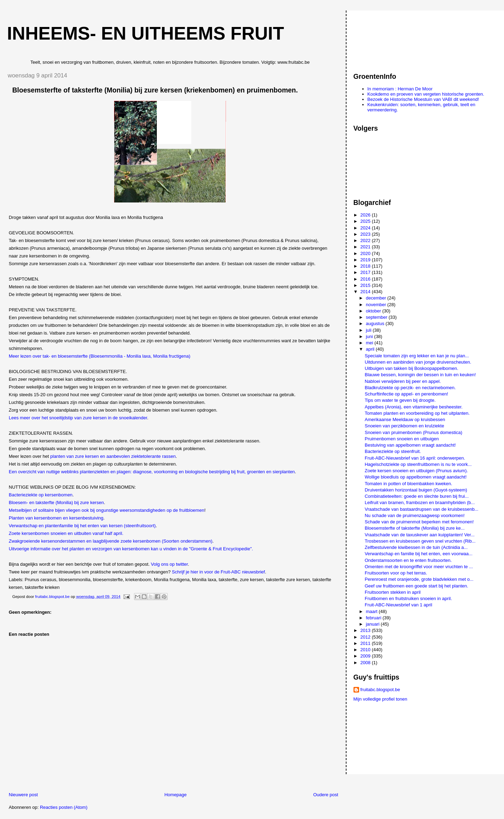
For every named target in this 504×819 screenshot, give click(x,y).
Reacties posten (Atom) (64, 807)
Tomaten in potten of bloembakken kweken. (408, 484)
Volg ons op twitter (169, 564)
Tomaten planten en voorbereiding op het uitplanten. (417, 413)
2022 (366, 240)
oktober (374, 311)
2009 (366, 656)
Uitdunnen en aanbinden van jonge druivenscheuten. (418, 362)
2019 (366, 260)
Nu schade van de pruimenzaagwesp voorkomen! (415, 515)
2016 (366, 279)
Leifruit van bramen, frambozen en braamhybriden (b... (420, 503)
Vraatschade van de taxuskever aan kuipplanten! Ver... (420, 535)
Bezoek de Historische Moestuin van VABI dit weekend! (423, 99)
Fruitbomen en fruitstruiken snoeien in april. (408, 598)
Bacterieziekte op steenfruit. (393, 451)
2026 (366, 215)
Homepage (176, 795)
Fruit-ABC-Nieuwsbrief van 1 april (398, 605)
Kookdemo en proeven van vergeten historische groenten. (426, 94)
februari (374, 618)
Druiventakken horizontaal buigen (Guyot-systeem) (416, 490)
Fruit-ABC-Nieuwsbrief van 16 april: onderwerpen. (415, 458)
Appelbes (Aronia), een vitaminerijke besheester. (414, 407)
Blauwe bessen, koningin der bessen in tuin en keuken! (420, 375)
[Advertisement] (385, 38)
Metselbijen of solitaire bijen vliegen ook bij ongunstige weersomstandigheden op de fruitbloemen (107, 510)
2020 (366, 253)
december (376, 298)
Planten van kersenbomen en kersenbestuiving (56, 518)
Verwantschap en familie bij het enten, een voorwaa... (419, 554)
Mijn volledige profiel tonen (380, 699)
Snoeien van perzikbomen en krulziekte (404, 426)
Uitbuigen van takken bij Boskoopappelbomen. (411, 368)
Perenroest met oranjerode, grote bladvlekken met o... (419, 579)
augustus (376, 324)
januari (373, 624)
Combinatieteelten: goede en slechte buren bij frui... (417, 496)
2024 (366, 228)
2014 (366, 292)
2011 (366, 643)
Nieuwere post (23, 795)
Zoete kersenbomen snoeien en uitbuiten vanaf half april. (66, 533)
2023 (366, 234)
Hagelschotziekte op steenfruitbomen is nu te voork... (418, 464)
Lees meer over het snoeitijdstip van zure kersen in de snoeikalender (78, 418)
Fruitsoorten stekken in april (393, 592)
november (376, 305)
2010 (366, 650)
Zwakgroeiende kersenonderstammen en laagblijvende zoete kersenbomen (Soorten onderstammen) (111, 541)
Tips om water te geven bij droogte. (400, 400)
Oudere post (326, 795)
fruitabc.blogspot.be (380, 690)
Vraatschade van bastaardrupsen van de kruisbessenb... (422, 509)
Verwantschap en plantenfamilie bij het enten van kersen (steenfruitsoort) (82, 526)
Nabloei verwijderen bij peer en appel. (403, 381)
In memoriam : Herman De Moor (400, 89)
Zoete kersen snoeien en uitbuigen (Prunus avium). (416, 471)
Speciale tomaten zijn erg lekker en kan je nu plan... (417, 356)
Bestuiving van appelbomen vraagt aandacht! (410, 445)
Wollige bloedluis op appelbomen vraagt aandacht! (416, 477)
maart (372, 611)
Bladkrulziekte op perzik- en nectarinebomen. (410, 388)
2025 (366, 221)
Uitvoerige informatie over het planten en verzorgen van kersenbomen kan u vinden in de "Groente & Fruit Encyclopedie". (131, 549)
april (371, 349)
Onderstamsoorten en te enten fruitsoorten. (408, 560)
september (377, 317)
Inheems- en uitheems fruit (146, 33)
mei (370, 343)
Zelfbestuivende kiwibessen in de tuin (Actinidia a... (416, 547)
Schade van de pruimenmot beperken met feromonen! (419, 522)
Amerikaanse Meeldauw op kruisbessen (405, 419)
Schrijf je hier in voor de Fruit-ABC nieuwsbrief (218, 572)
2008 (366, 663)
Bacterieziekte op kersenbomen (41, 495)
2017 (366, 272)
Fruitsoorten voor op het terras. (396, 573)
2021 (366, 247)
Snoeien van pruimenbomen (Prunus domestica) (414, 432)
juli (369, 330)
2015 (366, 285)
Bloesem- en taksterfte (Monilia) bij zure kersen (56, 503)
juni (370, 336)
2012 (366, 637)
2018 (366, 266)
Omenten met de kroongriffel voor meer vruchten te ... (419, 567)
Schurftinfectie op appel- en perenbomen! (407, 394)
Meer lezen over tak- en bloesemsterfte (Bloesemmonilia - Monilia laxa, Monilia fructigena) (100, 356)
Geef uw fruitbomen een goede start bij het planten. (416, 586)
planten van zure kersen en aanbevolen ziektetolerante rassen (113, 456)
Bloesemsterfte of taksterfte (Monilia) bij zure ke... (415, 528)
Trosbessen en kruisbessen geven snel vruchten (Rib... (420, 541)
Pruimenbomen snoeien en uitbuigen (402, 439)
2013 (366, 630)
